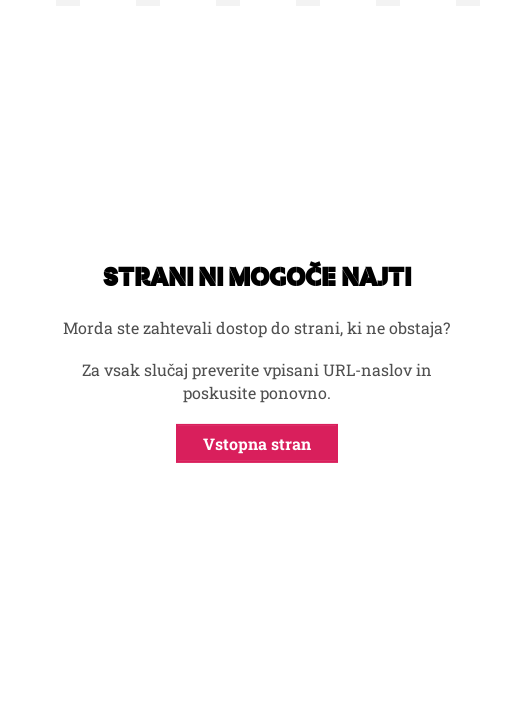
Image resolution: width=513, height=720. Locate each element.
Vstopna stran (257, 443)
